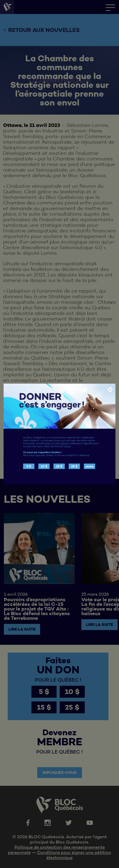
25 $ (74, 466)
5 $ (29, 466)
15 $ (59, 466)
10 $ (44, 466)
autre (90, 466)
